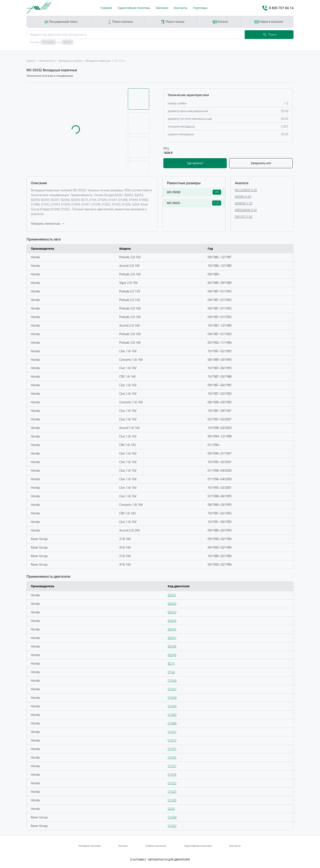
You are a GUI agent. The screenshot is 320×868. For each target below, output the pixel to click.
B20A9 (172, 655)
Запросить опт (261, 163)
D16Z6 (172, 800)
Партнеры (200, 8)
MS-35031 (174, 203)
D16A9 (172, 706)
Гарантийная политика (134, 8)
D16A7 (172, 689)
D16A (171, 672)
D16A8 (172, 698)
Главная (106, 8)
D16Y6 (172, 757)
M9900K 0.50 (244, 203)
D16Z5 (172, 792)
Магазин (162, 8)
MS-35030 (174, 192)
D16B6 (172, 723)
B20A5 (172, 629)
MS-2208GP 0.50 (246, 190)
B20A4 (172, 621)
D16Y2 (172, 732)
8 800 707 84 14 (278, 8)
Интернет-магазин (90, 846)
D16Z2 (172, 783)
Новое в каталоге (269, 22)
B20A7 (172, 638)
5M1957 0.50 (244, 217)
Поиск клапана (120, 22)
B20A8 (172, 646)
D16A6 (172, 681)
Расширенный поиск (61, 22)
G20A (171, 809)
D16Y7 (172, 766)
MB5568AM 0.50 (246, 210)
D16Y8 (172, 775)
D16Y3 (172, 740)
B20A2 (172, 604)
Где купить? (195, 163)
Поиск (270, 34)
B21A (171, 663)
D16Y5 (172, 749)
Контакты (181, 8)
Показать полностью (48, 224)
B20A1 (172, 595)
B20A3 (172, 612)
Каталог (221, 22)
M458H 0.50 (243, 197)
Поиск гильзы (173, 22)
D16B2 (172, 715)
